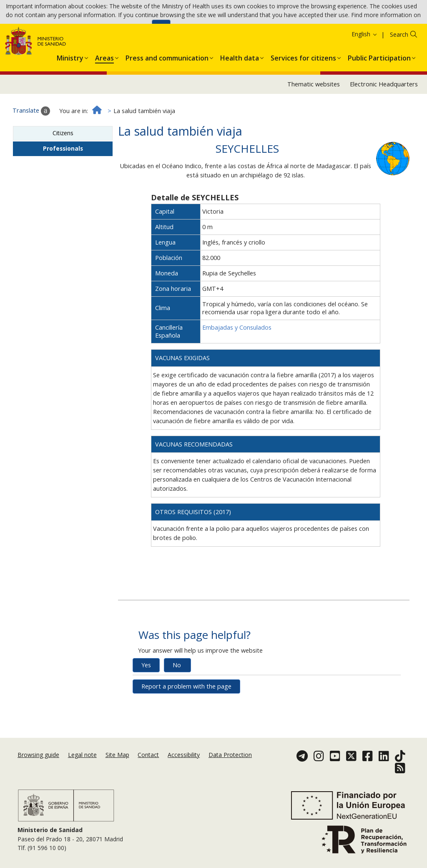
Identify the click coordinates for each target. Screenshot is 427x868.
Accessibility (184, 765)
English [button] (365, 70)
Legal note (82, 765)
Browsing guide (38, 765)
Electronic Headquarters (384, 120)
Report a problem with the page (186, 723)
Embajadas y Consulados (237, 364)
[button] (70, 93)
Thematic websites (314, 120)
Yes (146, 701)
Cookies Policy (129, 29)
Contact (148, 765)
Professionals (63, 185)
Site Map (117, 765)
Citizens (63, 169)
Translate (31, 147)
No (177, 701)
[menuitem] (70, 93)
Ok (161, 29)
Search (399, 71)
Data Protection (230, 765)
